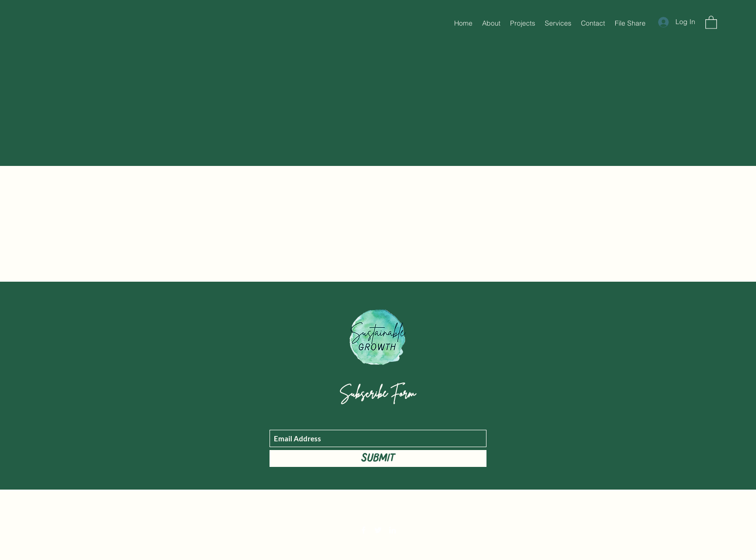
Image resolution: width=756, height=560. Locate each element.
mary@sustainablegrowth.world (378, 508)
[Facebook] (364, 530)
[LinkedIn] (392, 530)
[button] (711, 22)
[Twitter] (378, 530)
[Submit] (378, 458)
